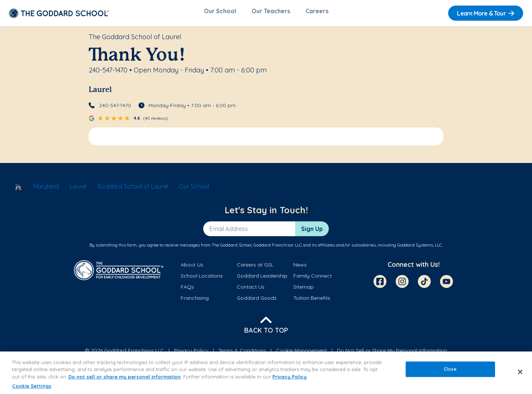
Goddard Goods (257, 301)
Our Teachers (271, 13)
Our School (220, 13)
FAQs (187, 290)
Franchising (195, 301)
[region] (266, 373)
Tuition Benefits (312, 301)
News (300, 267)
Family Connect (313, 279)
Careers (317, 13)
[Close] (520, 372)
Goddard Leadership (262, 279)
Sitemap (303, 290)
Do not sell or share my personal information (125, 377)
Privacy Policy (289, 377)
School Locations (202, 279)
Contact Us (251, 290)
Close (450, 369)
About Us (192, 267)
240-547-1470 (115, 108)
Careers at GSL (255, 267)
